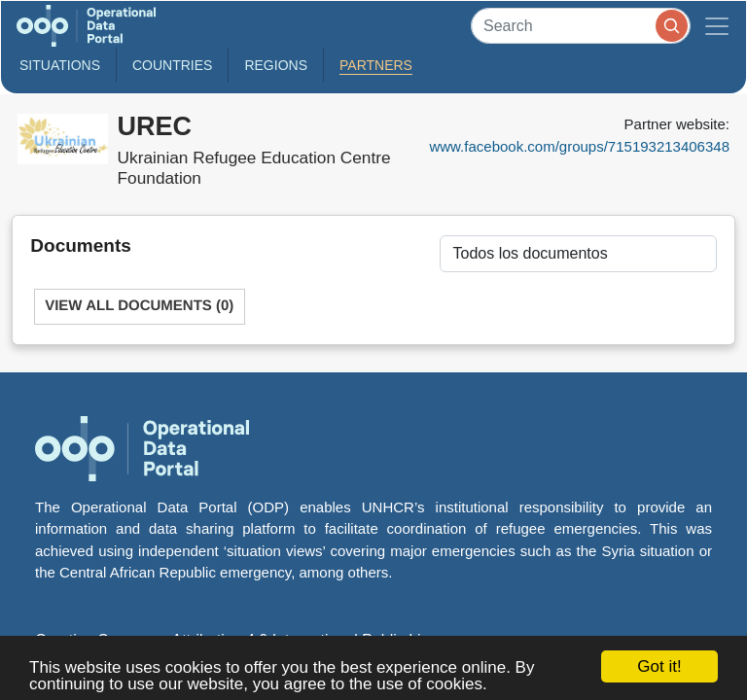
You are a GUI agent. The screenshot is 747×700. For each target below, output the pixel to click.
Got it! (659, 666)
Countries (172, 65)
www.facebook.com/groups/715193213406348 (579, 146)
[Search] (581, 26)
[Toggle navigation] (717, 26)
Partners (376, 65)
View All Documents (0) (139, 306)
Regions (276, 65)
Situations (60, 65)
